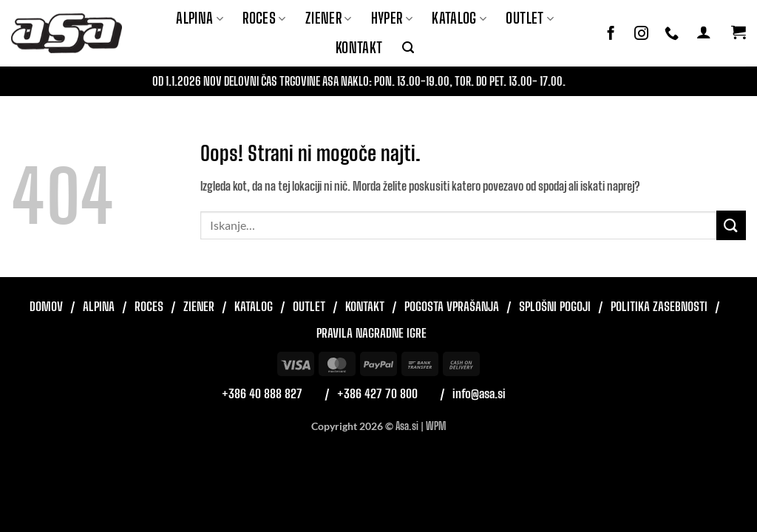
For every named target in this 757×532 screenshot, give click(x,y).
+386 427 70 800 (377, 393)
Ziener (199, 306)
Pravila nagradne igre (371, 333)
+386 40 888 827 (262, 393)
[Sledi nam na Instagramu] (641, 34)
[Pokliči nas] (672, 34)
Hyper (392, 18)
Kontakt (359, 48)
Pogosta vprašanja (452, 306)
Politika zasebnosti (659, 306)
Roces (149, 306)
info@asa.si (479, 393)
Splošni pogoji (555, 306)
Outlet (530, 18)
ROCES (264, 18)
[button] (408, 48)
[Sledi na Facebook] (611, 34)
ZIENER (329, 18)
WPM (436, 426)
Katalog (459, 18)
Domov (46, 306)
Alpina (200, 18)
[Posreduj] (731, 225)
